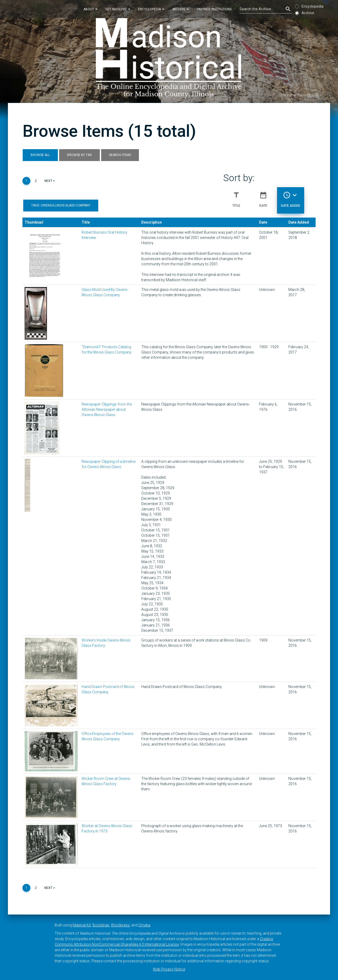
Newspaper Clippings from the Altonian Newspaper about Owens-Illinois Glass (107, 409)
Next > (50, 181)
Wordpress (120, 925)
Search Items (120, 155)
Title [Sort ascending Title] (236, 197)
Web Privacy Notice (169, 969)
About (90, 9)
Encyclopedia (151, 9)
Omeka (144, 925)
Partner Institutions (214, 9)
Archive (180, 9)
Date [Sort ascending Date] (263, 197)
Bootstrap (101, 925)
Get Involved (118, 9)
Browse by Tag (79, 155)
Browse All (40, 155)
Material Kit (82, 925)
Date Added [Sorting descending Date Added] (291, 197)
